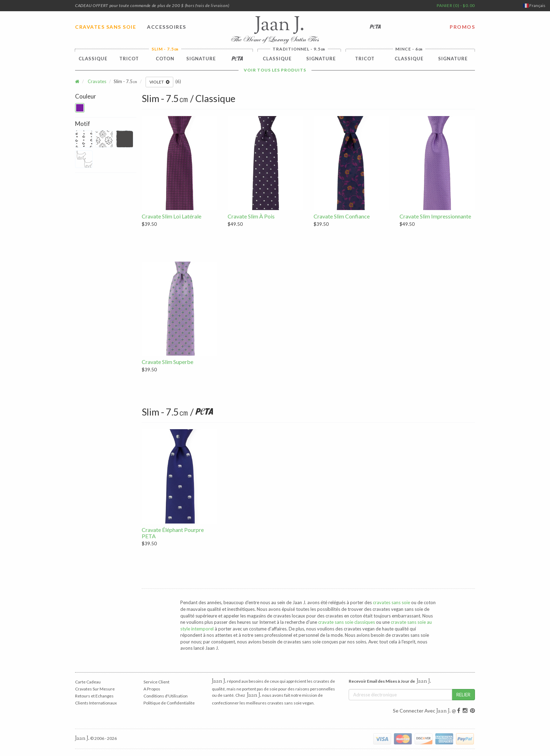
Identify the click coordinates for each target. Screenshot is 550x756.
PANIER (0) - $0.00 (456, 5)
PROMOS (462, 27)
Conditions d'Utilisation (166, 696)
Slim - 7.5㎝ (165, 49)
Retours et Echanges (94, 696)
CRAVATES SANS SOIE (106, 27)
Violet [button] (159, 82)
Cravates (97, 81)
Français (534, 5)
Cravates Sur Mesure (95, 689)
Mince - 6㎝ (409, 49)
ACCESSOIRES (167, 27)
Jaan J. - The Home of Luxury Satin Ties (275, 30)
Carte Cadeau (88, 682)
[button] (80, 108)
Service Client (156, 682)
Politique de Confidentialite (169, 703)
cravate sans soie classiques (347, 622)
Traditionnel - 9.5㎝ (299, 49)
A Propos (152, 689)
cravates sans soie (391, 602)
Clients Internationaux (96, 703)
